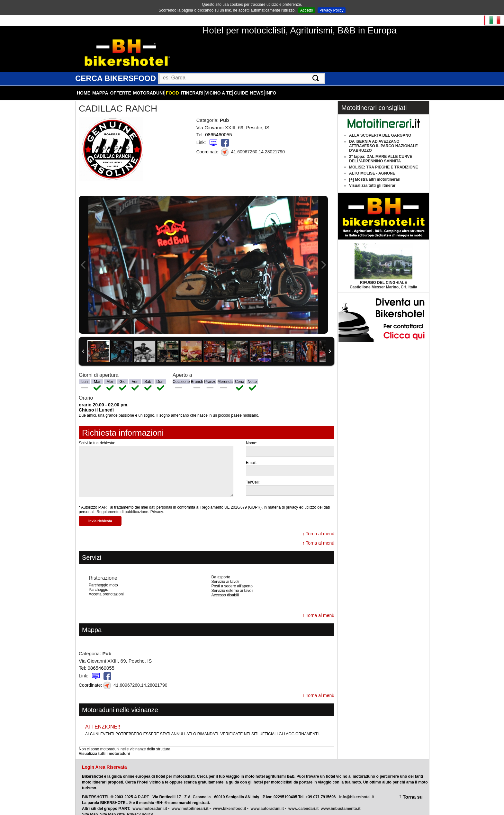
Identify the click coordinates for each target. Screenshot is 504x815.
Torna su (413, 790)
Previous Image (83, 258)
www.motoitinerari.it (190, 801)
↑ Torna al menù (318, 527)
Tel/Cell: (253, 475)
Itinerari (192, 86)
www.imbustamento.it (341, 801)
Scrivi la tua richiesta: (97, 436)
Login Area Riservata (104, 760)
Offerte (121, 86)
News (257, 86)
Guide (241, 86)
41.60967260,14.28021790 (253, 145)
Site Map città (112, 807)
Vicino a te (219, 86)
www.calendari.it (303, 801)
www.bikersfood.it (230, 801)
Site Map (90, 807)
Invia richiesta (100, 514)
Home (84, 86)
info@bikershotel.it (356, 790)
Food (172, 86)
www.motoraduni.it (150, 801)
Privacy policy (140, 807)
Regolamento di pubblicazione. (123, 505)
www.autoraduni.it (267, 801)
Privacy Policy (332, 10)
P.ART (143, 790)
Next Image (323, 258)
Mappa (100, 86)
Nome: (252, 436)
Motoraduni (148, 86)
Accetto (307, 10)
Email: (251, 456)
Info (271, 86)
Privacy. (157, 505)
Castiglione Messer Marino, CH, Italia (383, 278)
